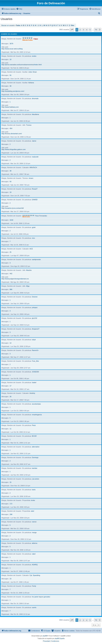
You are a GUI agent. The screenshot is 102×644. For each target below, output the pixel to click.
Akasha (29, 270)
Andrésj (32, 393)
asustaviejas (36, 404)
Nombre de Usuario (9, 34)
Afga (28, 286)
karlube (35, 468)
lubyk (34, 340)
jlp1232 (35, 318)
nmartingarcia (37, 415)
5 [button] (90, 30)
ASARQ (35, 565)
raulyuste (35, 157)
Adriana (31, 83)
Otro (73, 25)
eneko (34, 56)
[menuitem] (19, 9)
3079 (11, 44)
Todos (18, 25)
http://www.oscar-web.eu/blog (12, 49)
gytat (34, 227)
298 (11, 514)
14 (10, 343)
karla (34, 490)
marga (34, 532)
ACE (31, 249)
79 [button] (96, 30)
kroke (33, 500)
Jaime (34, 141)
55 (10, 75)
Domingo (35, 457)
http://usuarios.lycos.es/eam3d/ (13, 208)
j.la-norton (36, 479)
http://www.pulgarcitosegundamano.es (15, 279)
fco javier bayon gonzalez (41, 597)
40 (10, 86)
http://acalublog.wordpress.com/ (13, 91)
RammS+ (35, 350)
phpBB (45, 636)
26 (10, 397)
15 (10, 482)
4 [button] (87, 30)
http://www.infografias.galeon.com (14, 149)
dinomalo (35, 98)
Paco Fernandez (41, 216)
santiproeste (36, 259)
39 (10, 171)
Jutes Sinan (33, 72)
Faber (36, 39)
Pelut (34, 425)
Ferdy (34, 586)
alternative (36, 447)
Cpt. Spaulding (35, 575)
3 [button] (83, 30)
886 (11, 289)
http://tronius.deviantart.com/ (12, 134)
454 (11, 128)
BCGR (34, 436)
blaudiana (36, 114)
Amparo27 (36, 329)
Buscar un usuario (8, 25)
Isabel (34, 382)
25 (10, 252)
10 (10, 59)
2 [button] (80, 30)
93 (10, 182)
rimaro (31, 178)
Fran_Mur (36, 361)
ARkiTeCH (33, 167)
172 (11, 504)
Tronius (29, 125)
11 (10, 429)
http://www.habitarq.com (10, 107)
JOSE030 (35, 372)
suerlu (34, 607)
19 (10, 192)
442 (11, 274)
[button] (72, 30)
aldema (35, 543)
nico (33, 238)
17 (10, 386)
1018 (11, 220)
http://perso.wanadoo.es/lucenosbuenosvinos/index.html (22, 65)
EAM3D (35, 200)
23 (10, 579)
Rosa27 (35, 189)
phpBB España (60, 638)
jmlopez (35, 307)
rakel (34, 554)
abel (33, 511)
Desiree (35, 297)
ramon (34, 522)
